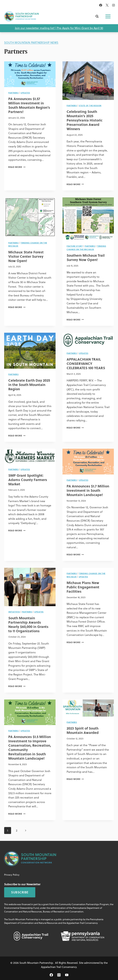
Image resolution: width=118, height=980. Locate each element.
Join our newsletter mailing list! (35, 28)
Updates (25, 93)
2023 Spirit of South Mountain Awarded (83, 730)
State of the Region (90, 106)
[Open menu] (108, 16)
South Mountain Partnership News (31, 43)
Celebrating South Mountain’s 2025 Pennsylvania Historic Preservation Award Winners (85, 120)
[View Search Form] (97, 16)
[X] (107, 5)
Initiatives (14, 612)
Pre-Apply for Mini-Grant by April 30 (80, 28)
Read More (17, 167)
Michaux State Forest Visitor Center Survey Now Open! (26, 256)
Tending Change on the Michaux (86, 248)
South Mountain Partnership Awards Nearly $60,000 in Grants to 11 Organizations (28, 624)
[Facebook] (101, 5)
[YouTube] (67, 975)
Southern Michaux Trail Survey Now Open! (86, 257)
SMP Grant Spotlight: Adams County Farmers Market (28, 480)
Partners (13, 93)
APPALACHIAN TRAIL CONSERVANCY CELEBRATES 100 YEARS (86, 363)
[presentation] (30, 74)
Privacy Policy (12, 875)
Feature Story (75, 246)
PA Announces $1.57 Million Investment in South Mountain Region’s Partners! (29, 105)
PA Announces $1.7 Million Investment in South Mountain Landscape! (88, 490)
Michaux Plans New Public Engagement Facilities (83, 587)
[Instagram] (114, 5)
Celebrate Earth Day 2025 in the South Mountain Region (29, 384)
